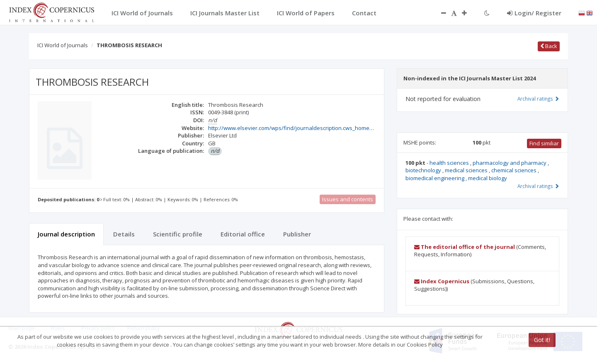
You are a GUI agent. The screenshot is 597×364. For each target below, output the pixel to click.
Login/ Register (534, 13)
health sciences (450, 163)
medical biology (488, 178)
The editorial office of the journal (465, 247)
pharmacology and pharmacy (510, 163)
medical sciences (467, 170)
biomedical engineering (436, 178)
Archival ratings (538, 99)
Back (549, 46)
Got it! (542, 340)
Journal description (66, 234)
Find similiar (544, 143)
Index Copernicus (442, 281)
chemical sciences (514, 170)
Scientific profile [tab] (178, 234)
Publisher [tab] (297, 234)
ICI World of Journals (63, 45)
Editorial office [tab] (243, 234)
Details (124, 234)
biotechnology (424, 170)
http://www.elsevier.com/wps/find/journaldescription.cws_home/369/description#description (325, 128)
